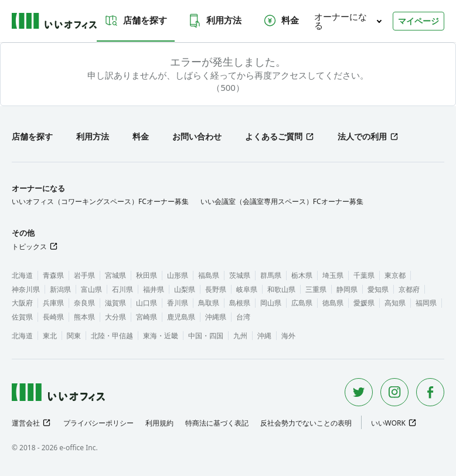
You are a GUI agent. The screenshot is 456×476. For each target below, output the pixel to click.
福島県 (209, 275)
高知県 (395, 303)
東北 (50, 336)
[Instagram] (394, 392)
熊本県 (84, 317)
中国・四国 (206, 336)
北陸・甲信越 (112, 336)
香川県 (178, 303)
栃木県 (302, 275)
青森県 (53, 275)
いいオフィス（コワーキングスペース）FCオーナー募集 (100, 201)
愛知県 (378, 289)
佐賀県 (22, 317)
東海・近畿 (161, 336)
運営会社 (26, 423)
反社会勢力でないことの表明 (306, 423)
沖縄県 (216, 317)
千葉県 (364, 275)
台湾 (243, 317)
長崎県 (53, 317)
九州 (240, 336)
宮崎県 (147, 317)
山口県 (147, 303)
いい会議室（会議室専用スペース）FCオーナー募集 (282, 201)
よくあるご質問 (274, 136)
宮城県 (115, 275)
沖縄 (264, 336)
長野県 (216, 289)
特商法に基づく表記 (217, 423)
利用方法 (215, 21)
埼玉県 (333, 275)
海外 (288, 336)
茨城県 (240, 275)
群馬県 (271, 275)
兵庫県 (53, 303)
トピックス (29, 246)
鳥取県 (209, 303)
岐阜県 (247, 289)
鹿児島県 (181, 317)
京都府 (409, 289)
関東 (74, 336)
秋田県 (147, 275)
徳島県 (333, 303)
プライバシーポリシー (98, 423)
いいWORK (388, 423)
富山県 (91, 289)
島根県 (240, 303)
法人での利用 (362, 136)
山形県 (178, 275)
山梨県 (185, 289)
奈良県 (84, 303)
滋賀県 (115, 303)
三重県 (316, 289)
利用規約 (159, 423)
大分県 (115, 317)
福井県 (154, 289)
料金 (281, 21)
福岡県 (426, 303)
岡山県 (271, 303)
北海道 (22, 275)
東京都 (395, 275)
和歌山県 (281, 289)
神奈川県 (26, 289)
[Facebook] (430, 392)
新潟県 (60, 289)
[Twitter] (359, 392)
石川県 (122, 289)
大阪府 (22, 303)
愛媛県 (364, 303)
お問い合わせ (197, 136)
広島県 (302, 303)
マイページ (418, 21)
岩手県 (84, 275)
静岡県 (347, 289)
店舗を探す (136, 21)
